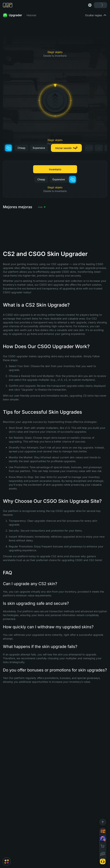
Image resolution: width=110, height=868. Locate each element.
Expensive (39, 148)
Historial (31, 15)
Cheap (22, 148)
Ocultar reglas (96, 15)
